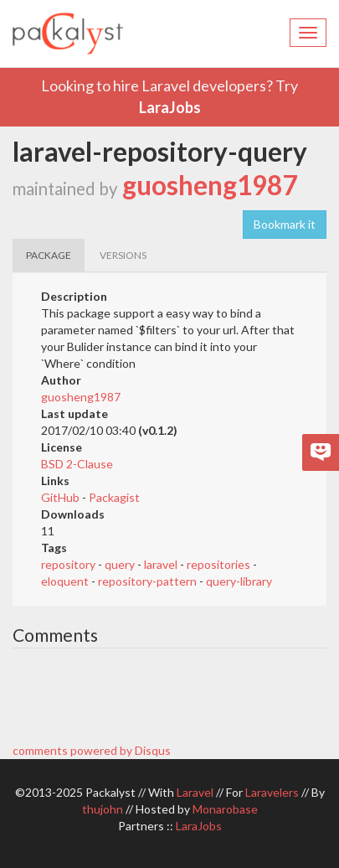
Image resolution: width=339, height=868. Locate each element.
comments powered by (92, 750)
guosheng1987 (210, 185)
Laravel (195, 792)
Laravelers (272, 792)
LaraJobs (170, 107)
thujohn (103, 809)
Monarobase (225, 809)
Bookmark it (285, 224)
